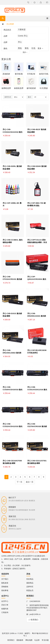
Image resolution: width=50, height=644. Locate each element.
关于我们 (5, 579)
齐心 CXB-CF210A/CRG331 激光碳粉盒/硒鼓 (12, 279)
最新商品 (30, 583)
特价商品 (30, 579)
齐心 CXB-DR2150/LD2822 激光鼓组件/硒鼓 (12, 353)
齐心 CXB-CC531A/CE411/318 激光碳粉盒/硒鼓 (37, 390)
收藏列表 (5, 609)
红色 (33, 48)
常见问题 (45, 640)
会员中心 (5, 601)
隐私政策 (5, 583)
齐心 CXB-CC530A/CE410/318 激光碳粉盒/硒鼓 (13, 390)
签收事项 (5, 590)
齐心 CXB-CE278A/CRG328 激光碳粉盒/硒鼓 (37, 427)
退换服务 (20, 640)
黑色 (20, 48)
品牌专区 (30, 587)
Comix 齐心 (23, 36)
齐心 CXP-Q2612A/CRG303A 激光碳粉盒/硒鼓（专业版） (37, 279)
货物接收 (5, 587)
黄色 (27, 48)
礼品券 (37, 640)
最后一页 (30, 482)
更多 (40, 48)
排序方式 (8, 97)
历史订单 (5, 605)
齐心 (20, 42)
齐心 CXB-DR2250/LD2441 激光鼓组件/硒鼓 (37, 316)
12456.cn (13, 633)
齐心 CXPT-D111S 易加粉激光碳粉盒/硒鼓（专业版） (37, 242)
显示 (29, 97)
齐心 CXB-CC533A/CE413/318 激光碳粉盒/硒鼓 (13, 132)
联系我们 (33, 620)
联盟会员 (30, 590)
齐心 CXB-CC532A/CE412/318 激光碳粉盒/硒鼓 (13, 427)
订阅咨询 (5, 612)
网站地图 (29, 640)
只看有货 (22, 30)
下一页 (19, 482)
